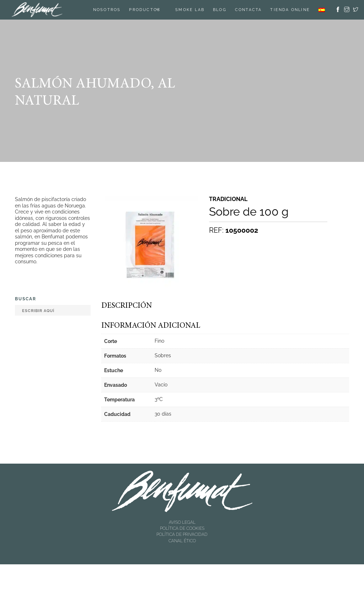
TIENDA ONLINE (290, 10)
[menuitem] (322, 10)
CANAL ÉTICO (182, 541)
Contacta (248, 10)
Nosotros (107, 10)
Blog (220, 10)
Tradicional (228, 199)
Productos (145, 10)
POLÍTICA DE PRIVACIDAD (182, 534)
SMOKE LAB (190, 10)
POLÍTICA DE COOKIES (182, 528)
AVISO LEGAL (182, 522)
